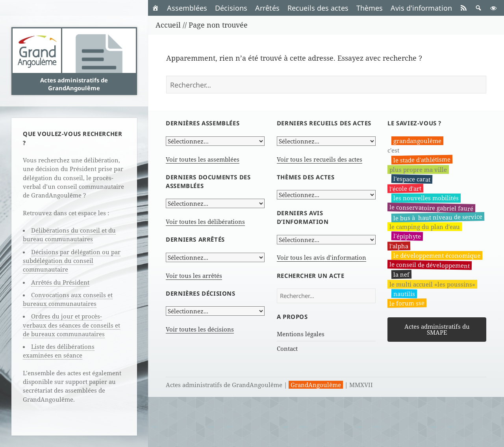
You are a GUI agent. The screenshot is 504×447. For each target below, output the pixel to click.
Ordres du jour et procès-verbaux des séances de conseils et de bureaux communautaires (71, 325)
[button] (478, 8)
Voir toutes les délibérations (205, 222)
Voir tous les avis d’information (321, 257)
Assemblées (187, 8)
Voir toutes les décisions (200, 329)
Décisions (231, 8)
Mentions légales (301, 334)
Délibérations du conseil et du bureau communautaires (69, 235)
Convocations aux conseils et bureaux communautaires (68, 299)
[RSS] (463, 8)
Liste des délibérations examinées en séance (59, 351)
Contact (287, 348)
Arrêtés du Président (60, 282)
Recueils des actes (318, 8)
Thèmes (370, 8)
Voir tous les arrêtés (194, 276)
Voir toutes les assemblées (203, 159)
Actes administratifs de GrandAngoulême (74, 84)
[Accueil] (156, 8)
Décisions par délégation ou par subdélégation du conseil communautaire (72, 261)
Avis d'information (421, 8)
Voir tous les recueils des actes (320, 159)
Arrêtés (267, 8)
